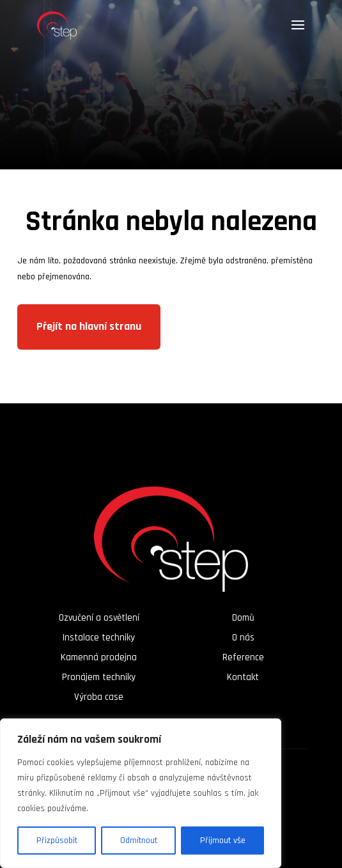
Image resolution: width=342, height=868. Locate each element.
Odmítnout (139, 841)
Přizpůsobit (57, 841)
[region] (141, 793)
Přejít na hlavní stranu (89, 326)
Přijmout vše (223, 841)
